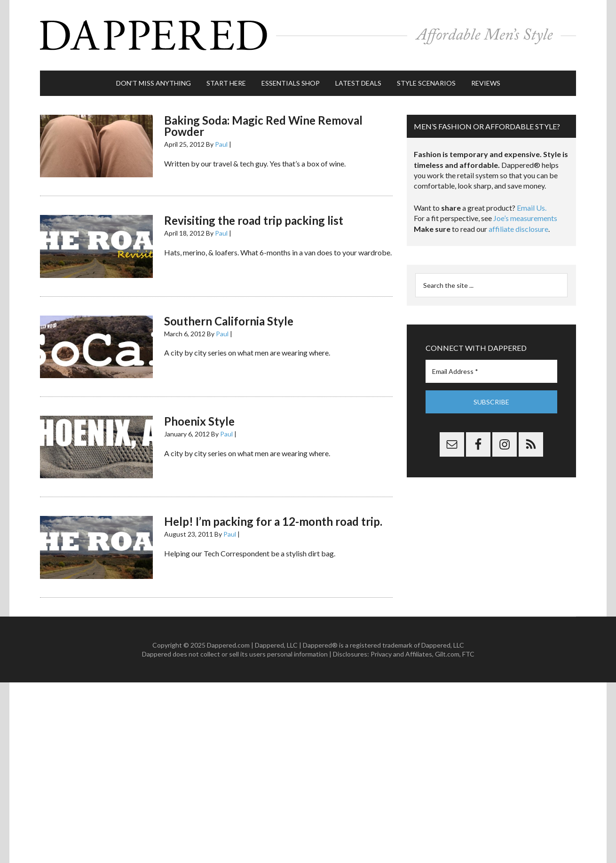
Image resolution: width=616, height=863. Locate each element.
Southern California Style (229, 321)
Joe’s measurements (525, 218)
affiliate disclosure (518, 229)
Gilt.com (447, 654)
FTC (468, 654)
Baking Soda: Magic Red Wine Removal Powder (263, 126)
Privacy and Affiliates (401, 654)
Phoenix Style (199, 421)
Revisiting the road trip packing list (254, 220)
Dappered (308, 35)
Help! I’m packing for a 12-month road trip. (273, 521)
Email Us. (532, 208)
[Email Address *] (491, 371)
